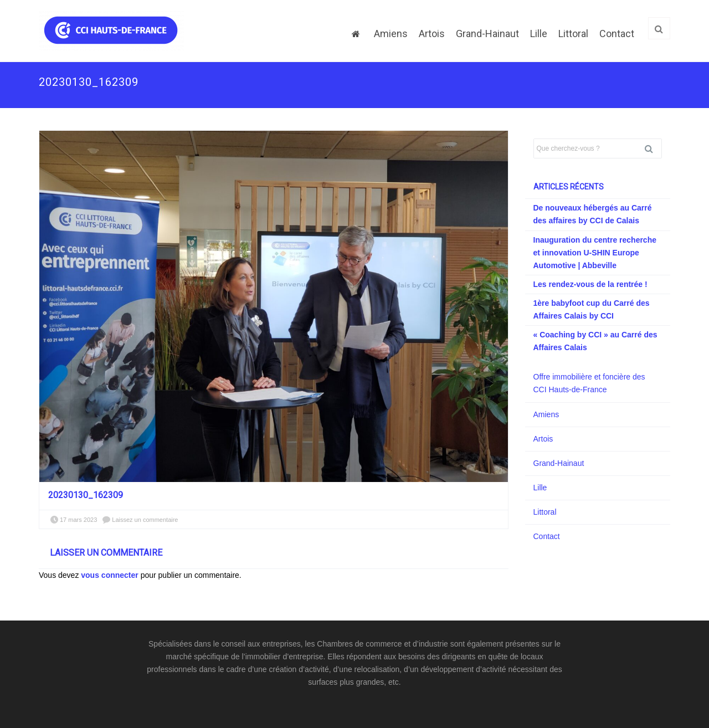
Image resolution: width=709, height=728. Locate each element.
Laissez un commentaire (145, 520)
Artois (432, 34)
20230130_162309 (86, 495)
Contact (617, 34)
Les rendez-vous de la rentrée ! (590, 284)
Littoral (573, 34)
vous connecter (109, 575)
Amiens (391, 34)
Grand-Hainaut (487, 34)
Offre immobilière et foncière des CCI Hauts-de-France (589, 383)
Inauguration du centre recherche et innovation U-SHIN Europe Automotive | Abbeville (595, 253)
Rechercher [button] (653, 148)
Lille (539, 34)
